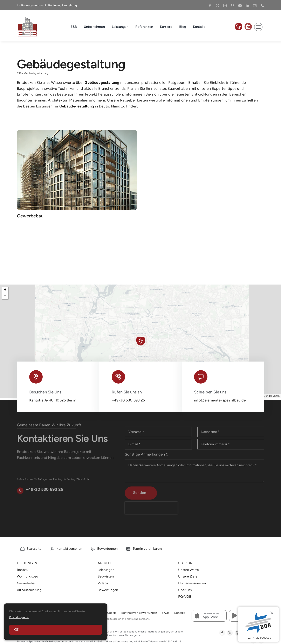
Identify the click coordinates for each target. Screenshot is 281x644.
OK (17, 630)
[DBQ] (258, 624)
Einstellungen (19, 617)
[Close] (272, 613)
